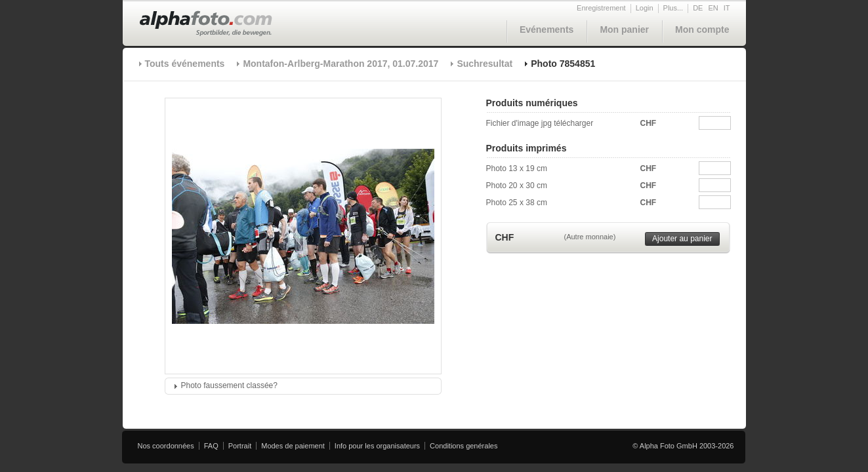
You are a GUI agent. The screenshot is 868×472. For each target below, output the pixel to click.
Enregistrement (601, 8)
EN (713, 8)
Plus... (673, 8)
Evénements (547, 29)
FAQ (211, 446)
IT (727, 8)
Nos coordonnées (166, 446)
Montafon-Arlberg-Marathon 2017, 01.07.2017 (341, 64)
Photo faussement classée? (229, 385)
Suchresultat (485, 64)
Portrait (240, 446)
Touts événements (185, 64)
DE (698, 8)
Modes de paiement (293, 446)
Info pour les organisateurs (377, 446)
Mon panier (624, 29)
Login (645, 8)
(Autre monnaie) (590, 237)
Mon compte (702, 29)
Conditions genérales (464, 446)
